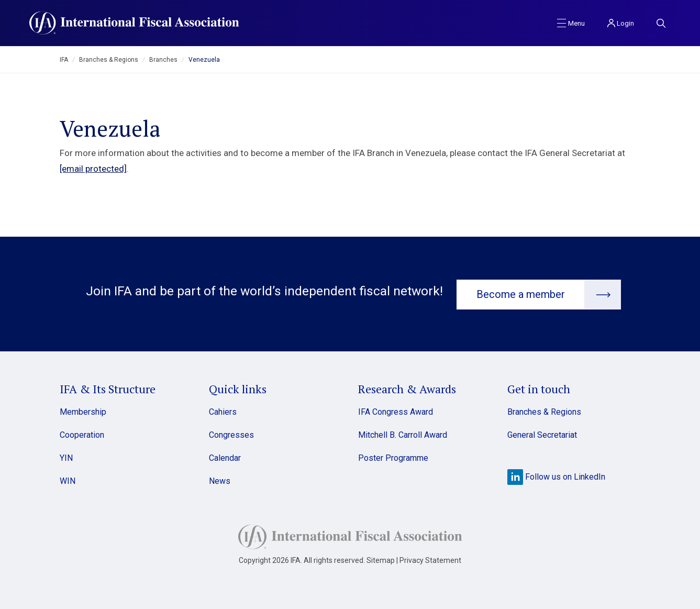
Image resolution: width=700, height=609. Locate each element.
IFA (64, 60)
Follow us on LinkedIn (556, 476)
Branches (163, 60)
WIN (68, 480)
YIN (66, 457)
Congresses (231, 434)
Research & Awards (407, 388)
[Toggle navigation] (571, 23)
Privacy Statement (430, 559)
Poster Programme (393, 457)
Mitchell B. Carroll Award (403, 434)
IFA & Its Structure (108, 388)
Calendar (225, 457)
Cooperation (82, 434)
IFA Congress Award (396, 411)
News (220, 480)
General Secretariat (542, 434)
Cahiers (223, 411)
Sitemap (381, 559)
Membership (83, 411)
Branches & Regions (109, 60)
